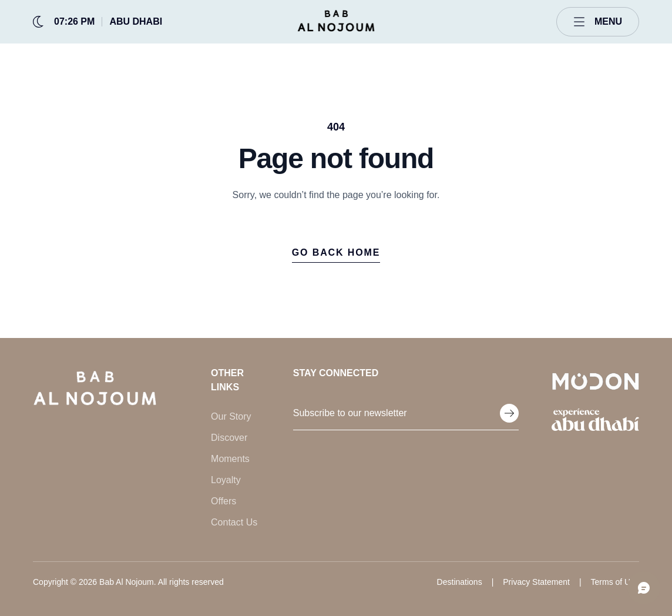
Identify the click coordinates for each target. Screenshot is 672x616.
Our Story (231, 416)
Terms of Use (615, 582)
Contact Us (234, 522)
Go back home (336, 252)
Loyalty (226, 480)
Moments (230, 459)
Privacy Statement (536, 582)
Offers (224, 501)
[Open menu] (598, 22)
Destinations (460, 582)
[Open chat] (644, 588)
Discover (229, 438)
